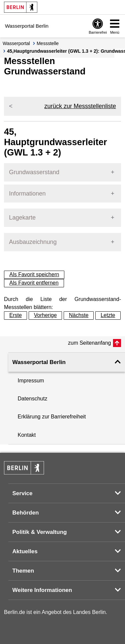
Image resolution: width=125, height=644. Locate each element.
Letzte (108, 315)
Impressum (31, 381)
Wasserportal (16, 43)
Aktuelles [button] (25, 551)
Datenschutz (32, 399)
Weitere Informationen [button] (42, 590)
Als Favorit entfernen (34, 283)
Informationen (27, 194)
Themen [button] (23, 571)
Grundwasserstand (34, 172)
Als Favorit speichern (34, 274)
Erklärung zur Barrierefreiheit (52, 417)
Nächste (79, 315)
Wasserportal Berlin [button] (39, 362)
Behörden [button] (25, 513)
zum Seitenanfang (89, 343)
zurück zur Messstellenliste (80, 106)
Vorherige (45, 315)
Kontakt (27, 435)
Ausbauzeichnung (33, 242)
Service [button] (22, 493)
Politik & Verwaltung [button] (39, 532)
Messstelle (48, 43)
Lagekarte (22, 218)
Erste (15, 315)
